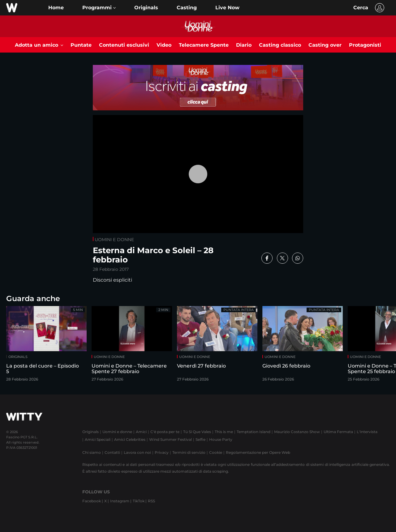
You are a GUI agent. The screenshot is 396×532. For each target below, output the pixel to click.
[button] (99, 8)
